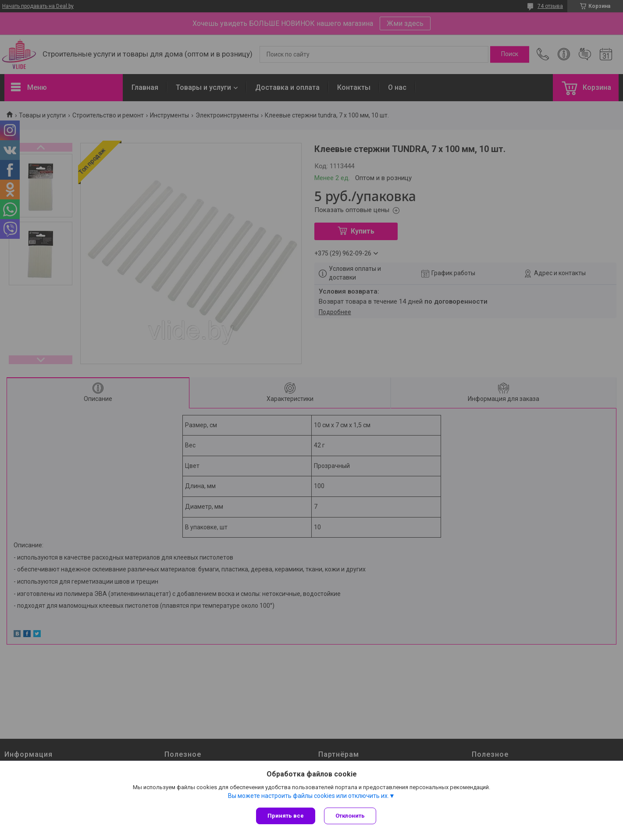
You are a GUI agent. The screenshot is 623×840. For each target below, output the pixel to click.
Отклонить (350, 816)
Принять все (286, 816)
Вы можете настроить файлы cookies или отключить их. (308, 796)
